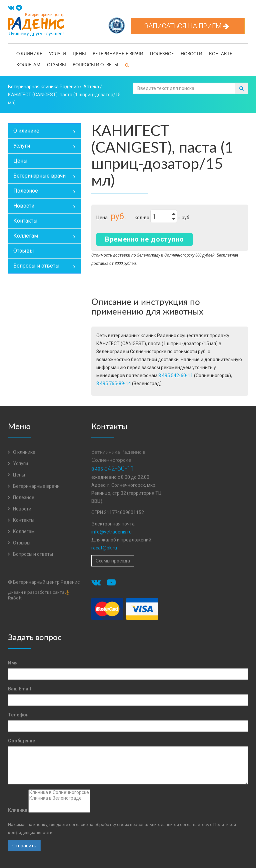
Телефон (18, 715)
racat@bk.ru (104, 548)
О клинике (29, 54)
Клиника (18, 810)
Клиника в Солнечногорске (59, 793)
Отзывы (56, 65)
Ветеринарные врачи (118, 54)
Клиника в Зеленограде (59, 798)
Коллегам (28, 65)
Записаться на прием (188, 26)
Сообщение (21, 741)
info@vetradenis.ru (111, 532)
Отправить (24, 846)
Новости (191, 54)
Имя (13, 663)
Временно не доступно (144, 239)
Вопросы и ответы (95, 65)
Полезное (162, 54)
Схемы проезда (113, 561)
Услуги (57, 54)
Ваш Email (19, 689)
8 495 (113, 469)
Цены (79, 54)
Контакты (221, 54)
